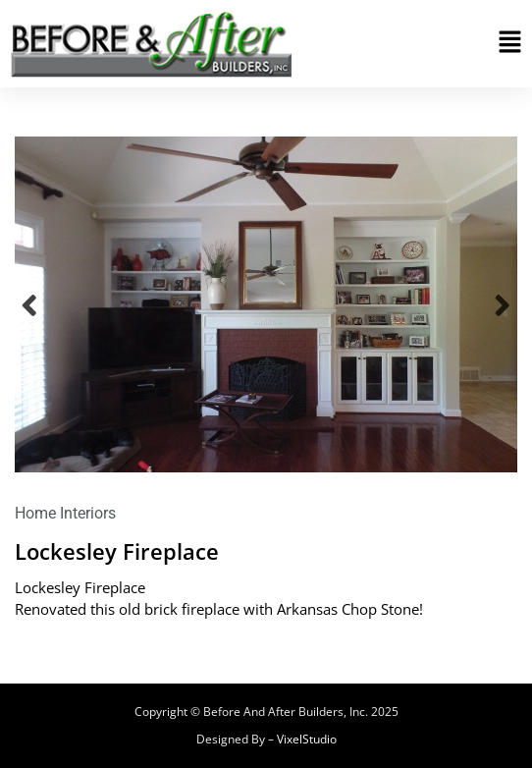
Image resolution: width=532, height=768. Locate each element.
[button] (510, 44)
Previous (29, 305)
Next (503, 305)
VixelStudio (307, 739)
